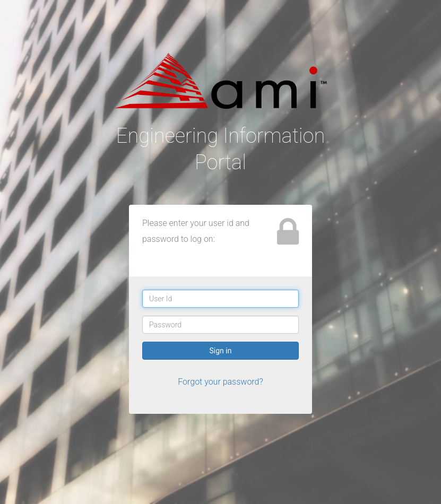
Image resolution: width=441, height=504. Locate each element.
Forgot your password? (220, 382)
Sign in (221, 351)
